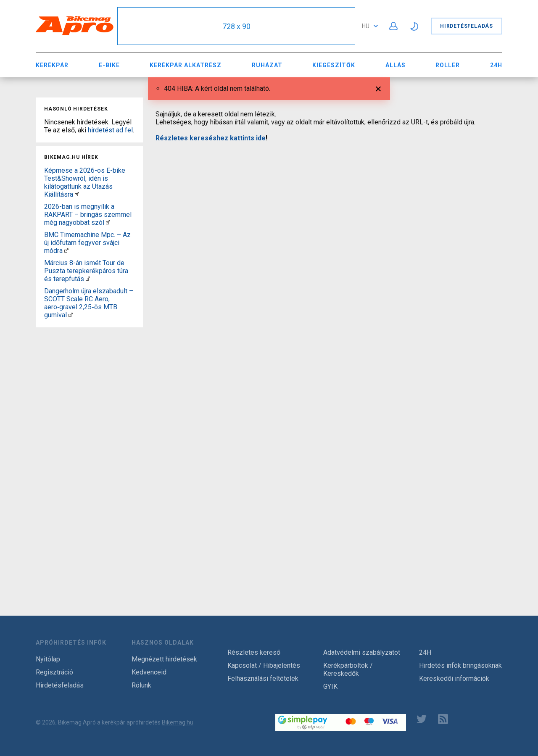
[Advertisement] (89, 457)
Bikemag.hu (178, 722)
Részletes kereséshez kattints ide (211, 138)
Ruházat (267, 65)
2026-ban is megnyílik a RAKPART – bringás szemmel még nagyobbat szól (88, 215)
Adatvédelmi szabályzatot (362, 652)
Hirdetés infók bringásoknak (460, 665)
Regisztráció (54, 672)
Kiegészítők (334, 65)
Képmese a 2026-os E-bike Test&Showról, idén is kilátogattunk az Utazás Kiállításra (85, 182)
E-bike (109, 65)
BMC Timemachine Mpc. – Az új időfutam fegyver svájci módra (87, 243)
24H (496, 65)
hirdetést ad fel (110, 130)
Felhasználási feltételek (263, 678)
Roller (448, 65)
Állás (396, 65)
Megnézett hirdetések (164, 659)
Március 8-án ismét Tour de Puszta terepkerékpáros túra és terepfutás (86, 271)
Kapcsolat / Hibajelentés (264, 665)
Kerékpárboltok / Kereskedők (348, 669)
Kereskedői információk (454, 678)
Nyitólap (48, 659)
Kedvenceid (149, 672)
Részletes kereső (254, 652)
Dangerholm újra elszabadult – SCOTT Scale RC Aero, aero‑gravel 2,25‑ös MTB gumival (89, 303)
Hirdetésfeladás (467, 26)
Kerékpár (52, 65)
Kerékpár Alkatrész (186, 65)
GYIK (330, 686)
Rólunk (141, 685)
